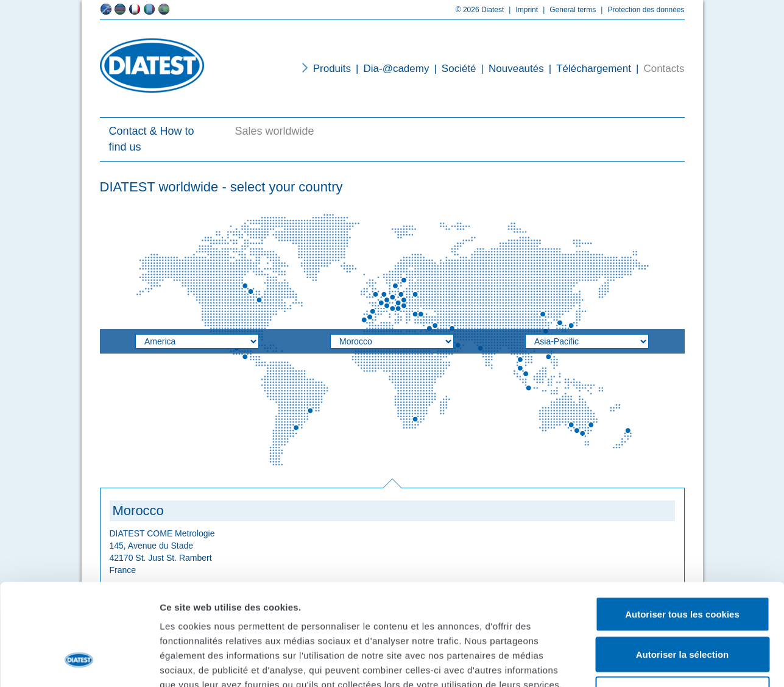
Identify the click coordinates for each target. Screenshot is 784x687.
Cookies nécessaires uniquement (682, 607)
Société (452, 69)
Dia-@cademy (390, 69)
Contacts (658, 69)
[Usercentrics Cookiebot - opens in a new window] (79, 663)
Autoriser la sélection (683, 567)
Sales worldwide (275, 131)
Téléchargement (588, 69)
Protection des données (640, 10)
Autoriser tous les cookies (682, 527)
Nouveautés (510, 69)
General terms (567, 10)
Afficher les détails (671, 663)
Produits (332, 69)
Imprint (521, 10)
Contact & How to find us (152, 139)
